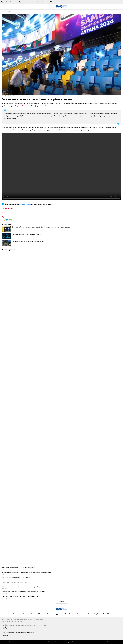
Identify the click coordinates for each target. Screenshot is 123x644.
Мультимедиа (23, 2)
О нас (90, 614)
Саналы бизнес (42, 2)
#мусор (10, 208)
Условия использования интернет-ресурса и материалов (18, 632)
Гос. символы (81, 614)
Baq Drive (97, 614)
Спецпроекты (58, 614)
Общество (41, 614)
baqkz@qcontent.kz (7, 627)
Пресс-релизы (69, 614)
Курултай (4, 2)
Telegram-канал (25, 204)
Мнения (33, 614)
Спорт (32, 2)
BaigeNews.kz (19, 106)
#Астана (4, 208)
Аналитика (13, 2)
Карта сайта (5, 636)
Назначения (16, 614)
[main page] (61, 7)
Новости (10, 11)
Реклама (4, 629)
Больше (61, 602)
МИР (51, 2)
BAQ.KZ (4, 213)
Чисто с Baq (107, 614)
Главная (4, 11)
